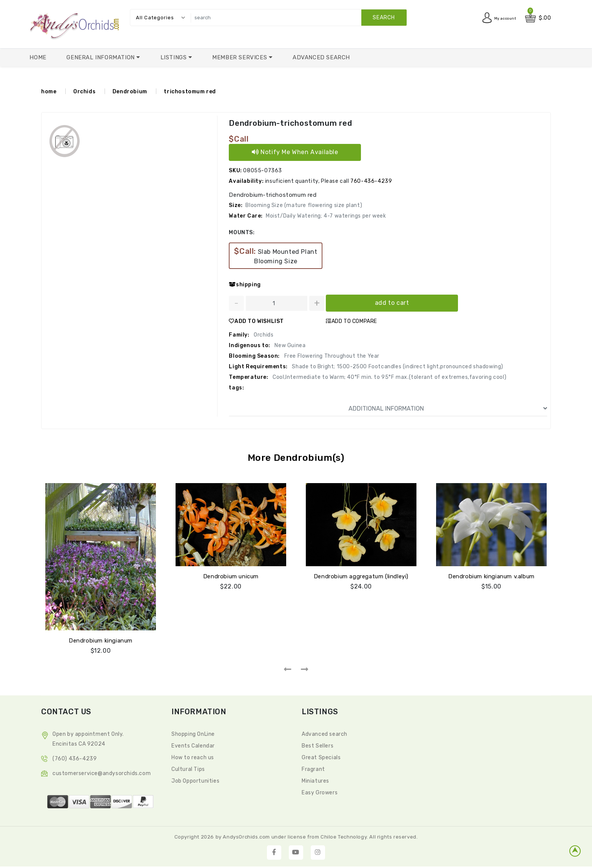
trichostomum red (190, 92)
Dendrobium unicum (231, 575)
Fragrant (313, 768)
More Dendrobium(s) (296, 458)
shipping (245, 285)
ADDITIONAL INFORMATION (448, 409)
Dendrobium (130, 92)
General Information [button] (101, 57)
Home (38, 57)
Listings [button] (174, 57)
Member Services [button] (240, 57)
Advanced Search (321, 57)
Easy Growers (320, 792)
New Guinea (290, 345)
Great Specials (321, 756)
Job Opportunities (195, 780)
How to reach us (193, 756)
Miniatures (315, 780)
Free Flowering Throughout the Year (331, 356)
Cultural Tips (188, 768)
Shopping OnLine (193, 733)
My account (501, 18)
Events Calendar (193, 745)
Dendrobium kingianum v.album (491, 575)
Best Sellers (318, 745)
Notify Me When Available (295, 152)
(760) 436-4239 (75, 758)
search (384, 18)
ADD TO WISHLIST (256, 321)
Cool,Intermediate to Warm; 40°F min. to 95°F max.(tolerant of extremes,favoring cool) (389, 377)
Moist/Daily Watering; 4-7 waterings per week (326, 216)
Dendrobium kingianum (101, 639)
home (49, 92)
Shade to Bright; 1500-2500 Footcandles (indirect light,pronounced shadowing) (397, 367)
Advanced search (325, 733)
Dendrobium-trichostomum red (289, 123)
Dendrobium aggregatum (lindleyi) (361, 575)
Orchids (84, 92)
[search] (297, 18)
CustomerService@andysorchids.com (102, 772)
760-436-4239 (371, 181)
